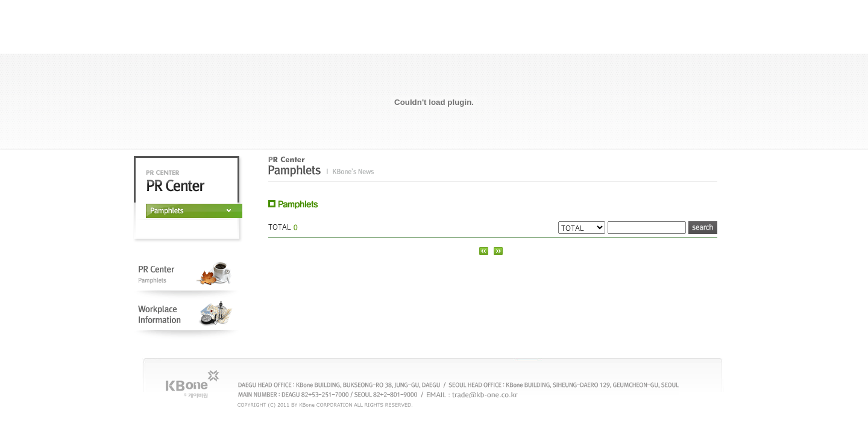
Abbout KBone (332, 42)
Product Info (584, 42)
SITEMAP (700, 17)
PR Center (500, 42)
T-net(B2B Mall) (669, 42)
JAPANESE (623, 17)
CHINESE (662, 17)
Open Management (416, 42)
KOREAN (585, 17)
